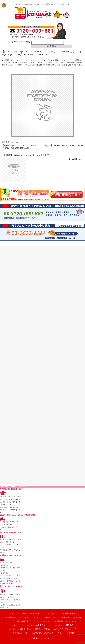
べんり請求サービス (12, 618)
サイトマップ (17, 625)
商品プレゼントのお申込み (43, 633)
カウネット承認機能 (66, 633)
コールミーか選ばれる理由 (18, 621)
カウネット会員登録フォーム (39, 625)
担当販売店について (19, 633)
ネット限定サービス (69, 614)
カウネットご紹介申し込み (20, 629)
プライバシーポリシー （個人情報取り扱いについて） (56, 621)
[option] (43, 106)
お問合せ (78, 618)
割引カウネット (52, 618)
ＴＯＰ (11, 614)
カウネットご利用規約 (64, 625)
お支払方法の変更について (65, 629)
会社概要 (66, 618)
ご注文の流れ (51, 614)
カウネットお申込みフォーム (29, 614)
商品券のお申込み (43, 629)
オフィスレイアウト (33, 618)
